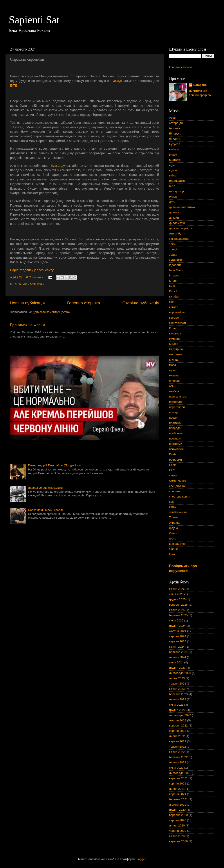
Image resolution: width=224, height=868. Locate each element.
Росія (173, 465)
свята (173, 475)
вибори (174, 149)
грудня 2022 (177, 710)
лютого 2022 (178, 762)
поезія (173, 418)
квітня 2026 (177, 589)
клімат (173, 307)
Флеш (173, 533)
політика (175, 423)
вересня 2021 (178, 778)
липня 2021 (177, 789)
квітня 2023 (177, 689)
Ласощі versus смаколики (45, 488)
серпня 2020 (178, 820)
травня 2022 (178, 747)
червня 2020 (178, 831)
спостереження (180, 497)
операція (175, 381)
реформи (175, 460)
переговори (177, 407)
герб (172, 186)
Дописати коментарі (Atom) (51, 312)
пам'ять (174, 391)
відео (173, 165)
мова (41, 284)
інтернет (175, 275)
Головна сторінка (84, 303)
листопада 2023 (180, 673)
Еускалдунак (60, 166)
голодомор (176, 191)
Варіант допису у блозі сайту (32, 270)
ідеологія (175, 265)
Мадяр (174, 344)
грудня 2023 (177, 668)
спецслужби (177, 486)
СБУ (172, 470)
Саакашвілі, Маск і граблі (45, 510)
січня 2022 (176, 768)
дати (172, 202)
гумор (173, 197)
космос (174, 318)
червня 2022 (178, 741)
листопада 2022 (180, 715)
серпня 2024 (178, 636)
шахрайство (177, 544)
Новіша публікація (27, 303)
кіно (172, 302)
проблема (176, 433)
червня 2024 (178, 641)
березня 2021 (178, 799)
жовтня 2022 (178, 720)
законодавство (179, 239)
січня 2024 (176, 662)
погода (174, 412)
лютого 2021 (178, 805)
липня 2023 (177, 678)
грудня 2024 (177, 626)
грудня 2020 (177, 810)
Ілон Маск (176, 270)
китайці (174, 297)
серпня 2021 (178, 784)
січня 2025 (176, 620)
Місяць (174, 360)
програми (176, 444)
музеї (173, 370)
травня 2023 (178, 684)
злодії (173, 249)
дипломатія (177, 223)
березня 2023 (178, 694)
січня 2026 (176, 594)
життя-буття (177, 233)
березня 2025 (178, 615)
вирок (173, 155)
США (173, 507)
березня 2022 (178, 757)
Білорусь (175, 133)
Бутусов (175, 144)
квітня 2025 (177, 610)
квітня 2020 (177, 836)
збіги (172, 244)
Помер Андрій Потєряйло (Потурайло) (54, 465)
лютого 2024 (178, 657)
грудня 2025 (177, 599)
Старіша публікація (141, 303)
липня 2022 (177, 736)
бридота (175, 139)
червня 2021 (178, 794)
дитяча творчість (181, 228)
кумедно (175, 339)
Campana (200, 85)
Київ (33, 284)
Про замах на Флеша (28, 325)
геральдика (177, 181)
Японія (174, 549)
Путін (173, 454)
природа (175, 428)
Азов (172, 118)
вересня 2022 (178, 725)
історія (24, 284)
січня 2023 (176, 705)
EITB (14, 85)
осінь (173, 386)
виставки (175, 160)
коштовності (177, 323)
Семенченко (178, 481)
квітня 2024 (177, 647)
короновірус (177, 312)
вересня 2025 (178, 605)
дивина (174, 212)
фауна (173, 528)
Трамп (173, 517)
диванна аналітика (182, 207)
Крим (173, 328)
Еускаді (116, 81)
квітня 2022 (177, 752)
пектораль (176, 402)
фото (173, 538)
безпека (175, 128)
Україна (174, 523)
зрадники (175, 260)
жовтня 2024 (178, 631)
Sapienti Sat (34, 20)
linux (172, 554)
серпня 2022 (178, 731)
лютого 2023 (178, 699)
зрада (173, 255)
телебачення (178, 512)
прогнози (175, 439)
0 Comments (35, 277)
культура (175, 333)
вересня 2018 (178, 841)
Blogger (141, 859)
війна (173, 175)
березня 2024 (178, 652)
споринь (175, 491)
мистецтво (176, 354)
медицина (176, 349)
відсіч (173, 170)
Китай (173, 291)
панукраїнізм (178, 397)
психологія (176, 449)
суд (171, 502)
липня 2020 (177, 825)
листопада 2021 (180, 773)
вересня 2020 (178, 815)
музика (174, 375)
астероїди (176, 123)
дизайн (174, 218)
